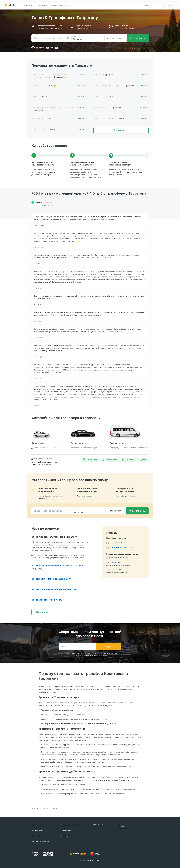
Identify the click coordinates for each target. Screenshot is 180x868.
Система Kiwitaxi (37, 825)
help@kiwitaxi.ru (118, 542)
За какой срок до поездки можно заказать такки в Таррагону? (57, 567)
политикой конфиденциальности (95, 656)
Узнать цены (138, 38)
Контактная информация (40, 841)
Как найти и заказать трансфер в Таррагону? (54, 537)
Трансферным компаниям (70, 825)
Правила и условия (93, 860)
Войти (170, 5)
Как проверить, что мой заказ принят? (51, 579)
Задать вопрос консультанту (124, 547)
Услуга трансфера (37, 830)
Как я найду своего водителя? (47, 600)
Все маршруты (121, 130)
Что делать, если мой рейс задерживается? (54, 589)
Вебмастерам (65, 836)
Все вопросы (43, 612)
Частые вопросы (37, 836)
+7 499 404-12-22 (114, 570)
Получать (109, 647)
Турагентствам (66, 830)
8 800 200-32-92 (113, 563)
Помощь (156, 5)
